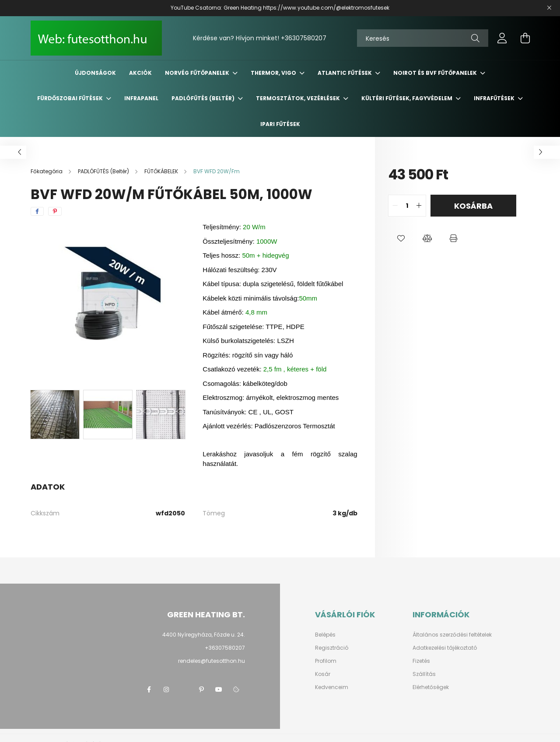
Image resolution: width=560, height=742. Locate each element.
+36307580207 (304, 38)
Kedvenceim (332, 687)
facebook (149, 689)
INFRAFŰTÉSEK (495, 98)
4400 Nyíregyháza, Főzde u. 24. (204, 635)
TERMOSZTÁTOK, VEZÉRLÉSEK (299, 98)
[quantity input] (407, 206)
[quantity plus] (419, 206)
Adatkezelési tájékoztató (445, 648)
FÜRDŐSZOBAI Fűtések (71, 98)
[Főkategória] (47, 171)
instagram (166, 689)
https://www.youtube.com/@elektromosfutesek (326, 8)
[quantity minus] (395, 206)
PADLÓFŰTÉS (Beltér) (204, 98)
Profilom (326, 661)
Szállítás (424, 674)
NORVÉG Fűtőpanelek (198, 73)
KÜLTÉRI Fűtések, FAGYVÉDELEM (408, 98)
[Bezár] (549, 8)
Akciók (140, 73)
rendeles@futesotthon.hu (212, 661)
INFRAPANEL (141, 98)
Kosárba (473, 206)
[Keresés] (423, 38)
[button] (401, 238)
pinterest (201, 689)
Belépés (325, 635)
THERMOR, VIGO (274, 73)
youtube (219, 689)
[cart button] (525, 38)
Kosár (323, 674)
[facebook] (37, 211)
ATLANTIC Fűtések (345, 73)
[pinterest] (55, 211)
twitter (184, 689)
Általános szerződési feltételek (452, 635)
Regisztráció (332, 648)
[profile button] (502, 38)
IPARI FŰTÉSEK (280, 124)
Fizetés (421, 661)
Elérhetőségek (431, 687)
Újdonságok (95, 73)
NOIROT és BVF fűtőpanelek (436, 73)
